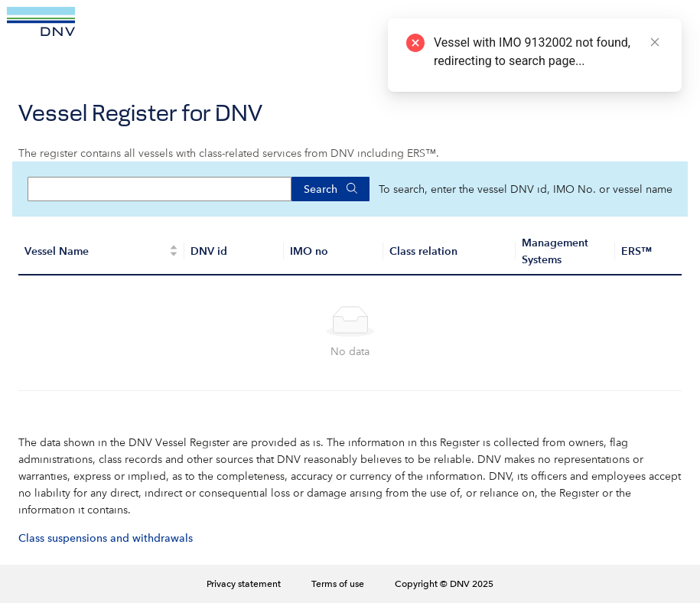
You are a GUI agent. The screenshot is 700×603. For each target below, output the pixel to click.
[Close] (655, 42)
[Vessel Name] (101, 252)
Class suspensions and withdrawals (106, 538)
